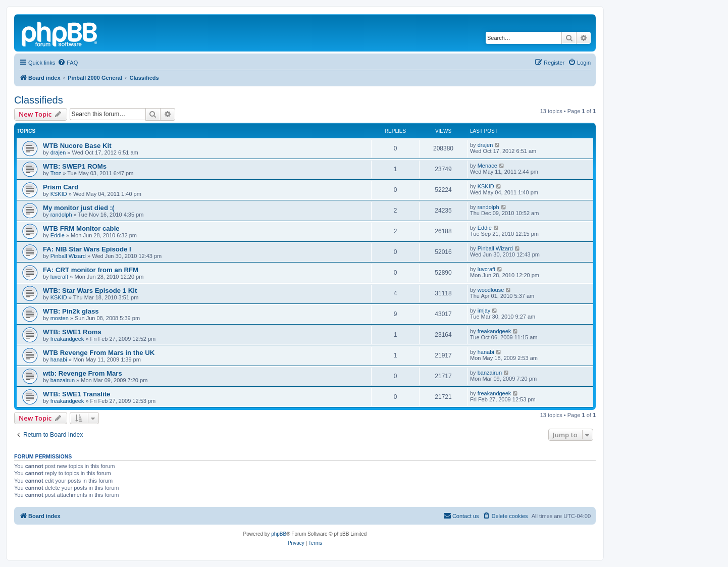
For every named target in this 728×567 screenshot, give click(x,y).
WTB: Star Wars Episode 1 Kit (90, 291)
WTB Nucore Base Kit (77, 146)
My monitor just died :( (79, 208)
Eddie (58, 235)
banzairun (63, 380)
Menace (487, 166)
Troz (56, 173)
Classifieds (39, 100)
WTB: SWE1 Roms (72, 332)
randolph (61, 215)
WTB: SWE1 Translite (76, 394)
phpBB (279, 534)
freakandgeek (67, 339)
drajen (58, 152)
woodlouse (491, 290)
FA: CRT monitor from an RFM (91, 270)
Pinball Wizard (68, 256)
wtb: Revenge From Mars (83, 373)
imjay (484, 311)
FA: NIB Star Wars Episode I (87, 249)
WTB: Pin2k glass (71, 311)
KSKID (59, 194)
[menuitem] (68, 63)
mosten (60, 318)
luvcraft (59, 277)
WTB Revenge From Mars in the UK (99, 353)
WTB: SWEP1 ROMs (75, 166)
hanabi (59, 359)
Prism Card (61, 187)
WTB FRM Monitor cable (81, 228)
